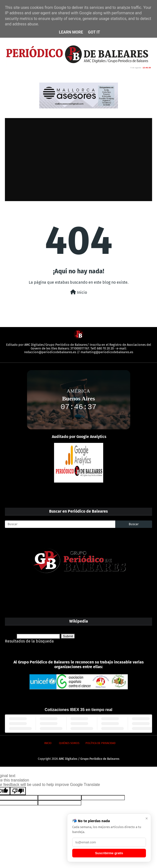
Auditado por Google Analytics (79, 437)
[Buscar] (60, 524)
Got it (94, 32)
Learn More (71, 32)
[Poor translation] (18, 791)
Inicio (79, 292)
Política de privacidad (100, 743)
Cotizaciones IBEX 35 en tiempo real (79, 710)
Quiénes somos (69, 743)
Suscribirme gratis (109, 853)
